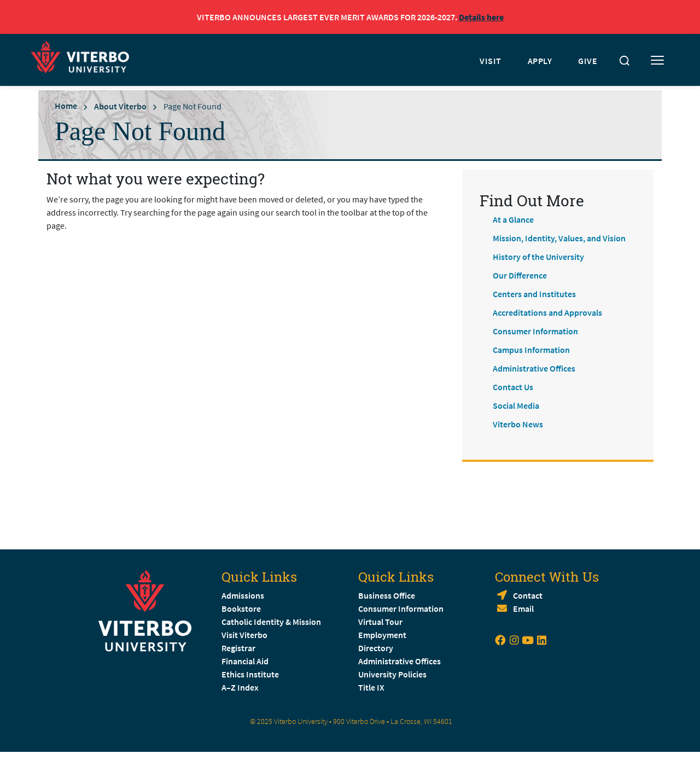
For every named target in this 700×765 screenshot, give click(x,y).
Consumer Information (535, 331)
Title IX (371, 687)
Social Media (516, 405)
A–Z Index (240, 687)
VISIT (491, 61)
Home (66, 106)
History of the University (538, 257)
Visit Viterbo (244, 635)
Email (523, 608)
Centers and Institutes (534, 294)
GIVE (588, 61)
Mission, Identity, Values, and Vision (559, 238)
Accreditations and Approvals (547, 312)
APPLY (540, 61)
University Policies (392, 674)
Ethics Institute (250, 674)
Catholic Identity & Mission (271, 622)
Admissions (243, 595)
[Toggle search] (625, 61)
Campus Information (531, 350)
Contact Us (513, 387)
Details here (481, 17)
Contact (528, 595)
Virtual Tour (380, 622)
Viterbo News (518, 424)
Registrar (238, 648)
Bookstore (241, 608)
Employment (382, 635)
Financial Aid (245, 661)
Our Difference (520, 275)
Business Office (387, 595)
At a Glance (513, 219)
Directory (377, 648)
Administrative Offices (534, 368)
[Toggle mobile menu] (657, 61)
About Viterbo (120, 106)
